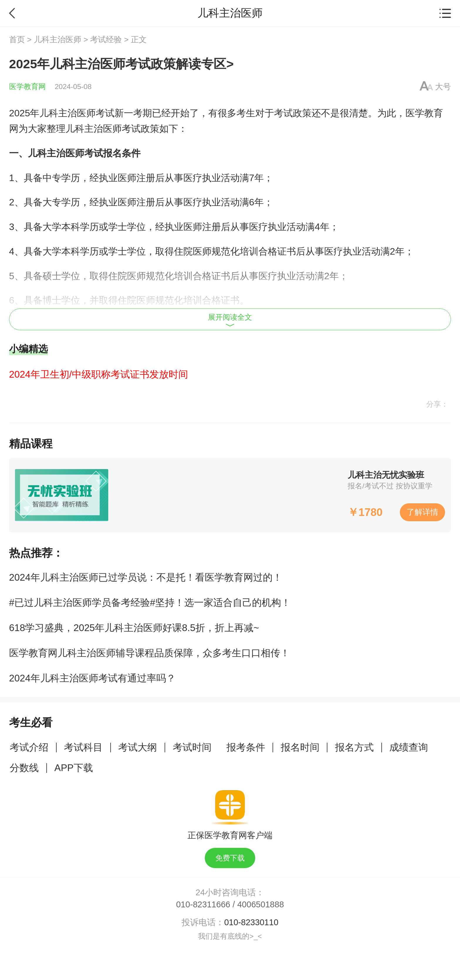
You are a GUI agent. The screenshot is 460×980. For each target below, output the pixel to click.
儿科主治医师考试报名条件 (84, 153)
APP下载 (74, 768)
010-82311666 (203, 904)
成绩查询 (409, 747)
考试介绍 (29, 747)
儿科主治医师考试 (77, 113)
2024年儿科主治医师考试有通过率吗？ (92, 678)
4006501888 (261, 904)
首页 (17, 40)
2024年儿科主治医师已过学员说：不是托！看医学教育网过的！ (146, 577)
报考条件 (246, 747)
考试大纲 (138, 747)
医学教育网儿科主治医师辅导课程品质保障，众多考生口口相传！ (149, 653)
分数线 (24, 768)
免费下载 (230, 858)
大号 (443, 87)
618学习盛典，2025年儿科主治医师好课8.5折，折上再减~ (134, 628)
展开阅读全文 (230, 320)
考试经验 (106, 40)
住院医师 (193, 251)
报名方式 (354, 747)
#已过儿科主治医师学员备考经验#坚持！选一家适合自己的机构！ (150, 603)
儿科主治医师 (58, 40)
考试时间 (192, 747)
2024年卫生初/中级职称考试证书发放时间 (99, 374)
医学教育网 (27, 87)
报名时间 (300, 747)
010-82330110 (251, 922)
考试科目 (83, 747)
